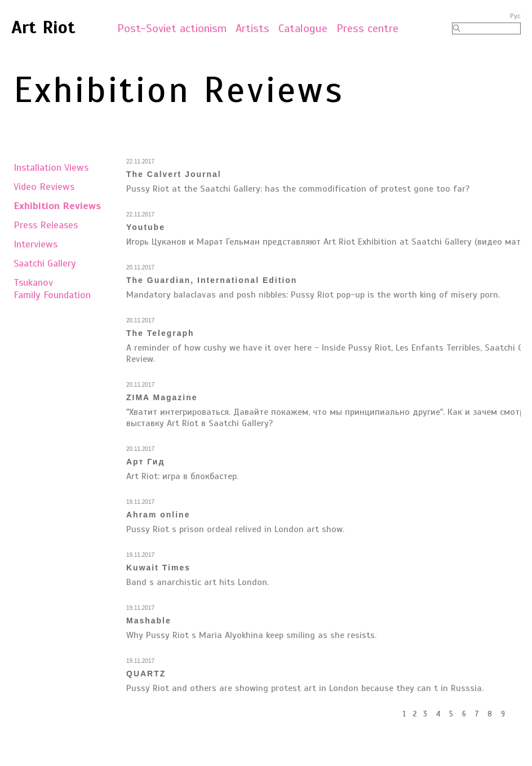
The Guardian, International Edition (212, 280)
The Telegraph (160, 333)
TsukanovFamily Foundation (52, 289)
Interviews (36, 244)
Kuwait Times (158, 568)
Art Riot (43, 27)
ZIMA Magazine (162, 397)
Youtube (146, 227)
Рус (515, 16)
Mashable (149, 621)
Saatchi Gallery (45, 263)
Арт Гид (145, 462)
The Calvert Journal (174, 174)
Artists (252, 28)
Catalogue (303, 28)
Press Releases (46, 225)
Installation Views (51, 167)
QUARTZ (146, 674)
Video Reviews (44, 187)
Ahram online (158, 515)
